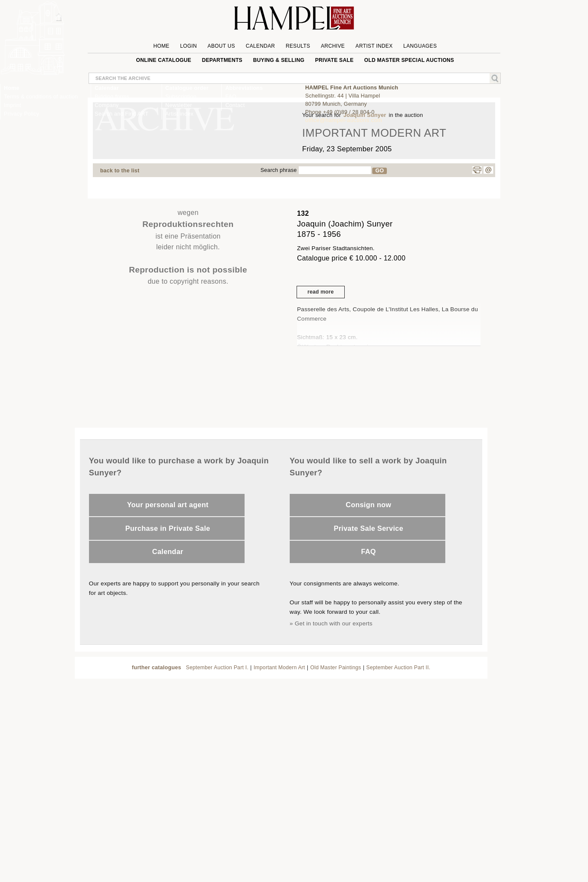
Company (107, 105)
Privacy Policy (21, 114)
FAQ (369, 551)
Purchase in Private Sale (168, 528)
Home (12, 88)
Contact (235, 105)
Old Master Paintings (336, 668)
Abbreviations (244, 88)
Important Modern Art (279, 668)
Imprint (12, 105)
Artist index (179, 114)
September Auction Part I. (217, 668)
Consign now (368, 505)
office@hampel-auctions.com (344, 120)
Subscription (181, 97)
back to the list (120, 171)
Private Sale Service (368, 528)
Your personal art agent (168, 505)
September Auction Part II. (398, 668)
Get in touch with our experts (334, 623)
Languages (420, 46)
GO (380, 171)
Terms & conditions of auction (41, 97)
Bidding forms (112, 97)
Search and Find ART (121, 114)
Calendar (168, 551)
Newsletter (179, 105)
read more (320, 292)
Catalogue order (187, 88)
